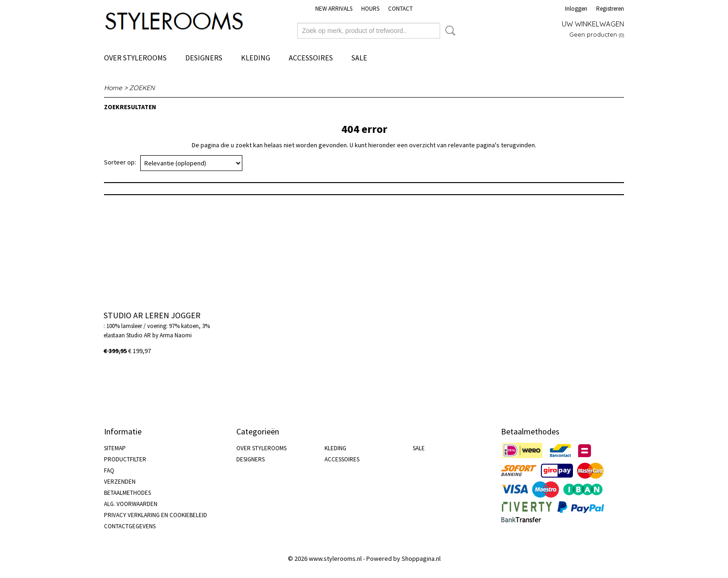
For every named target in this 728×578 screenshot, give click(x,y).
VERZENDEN (120, 482)
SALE (359, 58)
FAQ (109, 470)
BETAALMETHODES (127, 493)
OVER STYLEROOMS (135, 58)
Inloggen (576, 9)
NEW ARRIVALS (334, 9)
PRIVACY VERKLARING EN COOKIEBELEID (156, 515)
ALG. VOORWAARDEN (131, 504)
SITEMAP (115, 448)
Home (113, 88)
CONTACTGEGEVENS (130, 526)
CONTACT (400, 9)
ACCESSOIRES (311, 58)
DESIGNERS (204, 58)
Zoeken (448, 31)
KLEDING (256, 58)
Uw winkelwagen (593, 24)
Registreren (610, 9)
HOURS (370, 9)
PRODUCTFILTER (125, 459)
